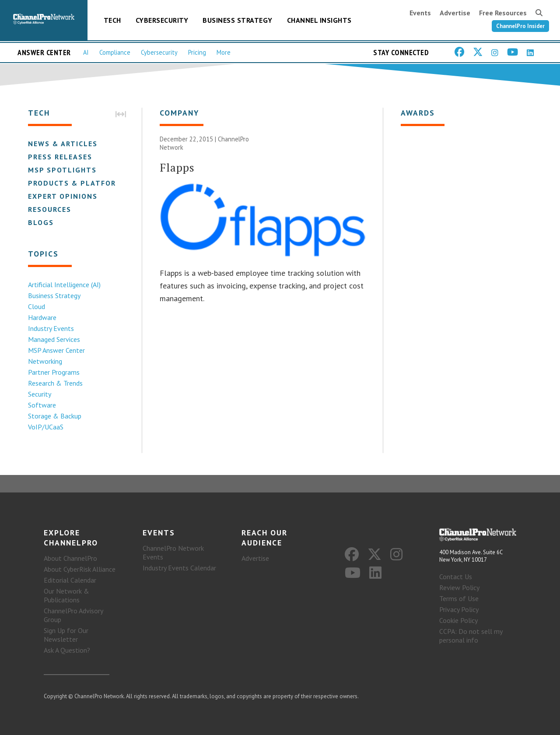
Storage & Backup (55, 416)
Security (40, 394)
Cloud (37, 306)
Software (42, 405)
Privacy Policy (459, 609)
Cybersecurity (162, 20)
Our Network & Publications (66, 595)
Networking (45, 361)
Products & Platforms (78, 183)
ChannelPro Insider (520, 26)
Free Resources (503, 13)
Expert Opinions (63, 196)
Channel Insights (319, 20)
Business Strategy (238, 20)
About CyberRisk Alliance (80, 569)
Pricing (197, 52)
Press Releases (60, 157)
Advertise (455, 13)
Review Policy (459, 587)
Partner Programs (54, 372)
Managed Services (54, 339)
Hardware (42, 317)
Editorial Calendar (70, 580)
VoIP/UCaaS (46, 427)
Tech (112, 20)
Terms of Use (459, 598)
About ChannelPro (70, 558)
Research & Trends (55, 383)
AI (86, 52)
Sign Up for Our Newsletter (66, 635)
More (224, 52)
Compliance (115, 52)
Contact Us (456, 577)
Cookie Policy (458, 620)
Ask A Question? (67, 650)
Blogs (41, 222)
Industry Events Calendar (179, 568)
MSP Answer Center (56, 350)
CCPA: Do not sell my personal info (471, 636)
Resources (50, 209)
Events (420, 13)
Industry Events (51, 328)
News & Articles (63, 144)
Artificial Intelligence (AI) (64, 285)
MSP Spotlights (62, 170)
